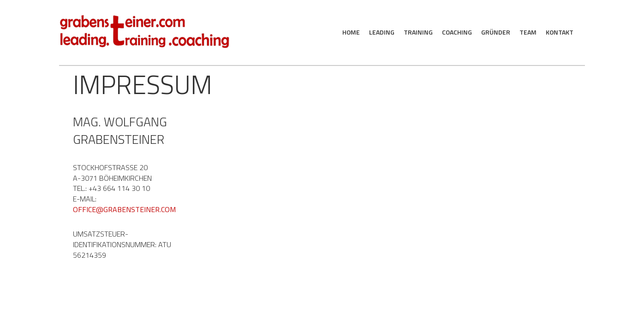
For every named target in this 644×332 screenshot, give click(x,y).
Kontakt (560, 32)
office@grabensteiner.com (124, 209)
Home (351, 32)
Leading (382, 32)
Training (418, 32)
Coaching (457, 32)
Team (528, 32)
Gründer (496, 32)
